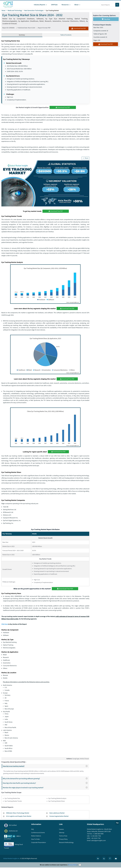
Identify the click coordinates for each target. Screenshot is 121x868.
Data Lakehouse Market (57, 814)
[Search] (117, 5)
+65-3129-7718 (96, 839)
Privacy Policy (73, 865)
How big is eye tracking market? (46, 767)
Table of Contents (66, 35)
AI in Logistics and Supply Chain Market (19, 817)
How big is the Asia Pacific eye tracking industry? (46, 784)
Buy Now (106, 19)
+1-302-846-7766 (96, 836)
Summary (22, 35)
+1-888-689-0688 (98, 834)
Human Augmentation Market (59, 817)
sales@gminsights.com (98, 841)
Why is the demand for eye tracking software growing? (46, 779)
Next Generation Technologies (34, 11)
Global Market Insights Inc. (12, 859)
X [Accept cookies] (80, 865)
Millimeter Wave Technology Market (18, 814)
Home (4, 11)
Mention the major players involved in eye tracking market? (46, 788)
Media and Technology (15, 11)
